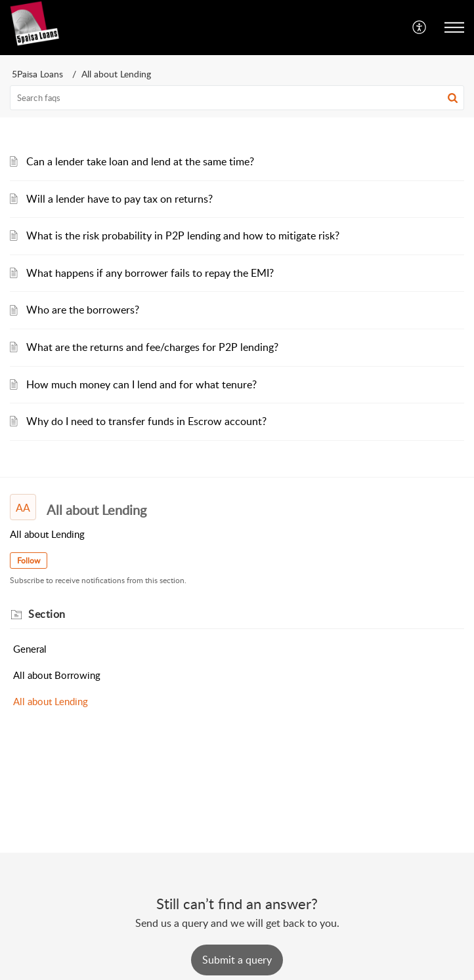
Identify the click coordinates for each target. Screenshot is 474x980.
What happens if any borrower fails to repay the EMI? (150, 273)
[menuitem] (420, 28)
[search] (237, 98)
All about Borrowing (57, 675)
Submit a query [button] (237, 960)
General (30, 649)
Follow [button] (29, 561)
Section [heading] (47, 614)
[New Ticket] (237, 960)
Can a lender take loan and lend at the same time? (140, 161)
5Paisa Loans (37, 74)
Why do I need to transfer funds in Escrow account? (146, 421)
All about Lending (51, 701)
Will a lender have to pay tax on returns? (119, 199)
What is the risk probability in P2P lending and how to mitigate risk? (183, 235)
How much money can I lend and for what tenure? (141, 384)
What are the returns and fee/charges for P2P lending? (152, 347)
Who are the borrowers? (83, 310)
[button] (420, 28)
